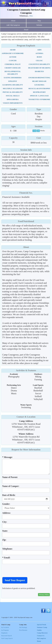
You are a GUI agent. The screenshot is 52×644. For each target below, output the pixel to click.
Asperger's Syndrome (13, 53)
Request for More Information (26, 450)
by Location (5, 627)
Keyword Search (7, 636)
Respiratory (39, 92)
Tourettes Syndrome (39, 99)
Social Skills (13, 96)
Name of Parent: (10, 477)
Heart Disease (39, 81)
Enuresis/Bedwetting (39, 78)
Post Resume (23, 630)
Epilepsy (13, 81)
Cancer (13, 61)
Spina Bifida (13, 99)
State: (5, 531)
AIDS (39, 50)
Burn (39, 57)
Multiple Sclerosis (13, 89)
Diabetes (39, 71)
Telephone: (7, 549)
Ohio (31, 16)
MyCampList (41, 638)
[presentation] (23, 570)
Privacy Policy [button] (44, 595)
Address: (6, 513)
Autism (13, 57)
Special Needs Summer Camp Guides (42, 627)
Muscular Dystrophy (39, 89)
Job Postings (23, 627)
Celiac (39, 61)
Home (39, 641)
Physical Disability (13, 92)
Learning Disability (13, 85)
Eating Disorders (13, 78)
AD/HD (13, 50)
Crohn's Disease (13, 68)
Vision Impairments (13, 103)
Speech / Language (39, 96)
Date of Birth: (9, 495)
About (13, 21)
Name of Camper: (11, 486)
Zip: (4, 540)
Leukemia (39, 85)
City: (5, 522)
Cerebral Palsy (13, 64)
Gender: (6, 504)
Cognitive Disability (39, 64)
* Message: (7, 457)
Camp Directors (42, 633)
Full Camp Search (7, 638)
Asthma (39, 53)
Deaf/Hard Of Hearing (39, 68)
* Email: (6, 558)
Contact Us (41, 636)
